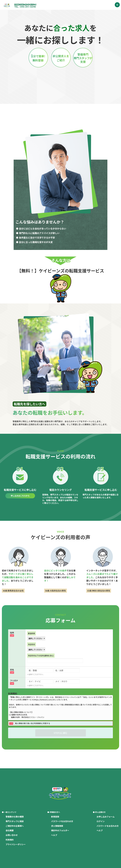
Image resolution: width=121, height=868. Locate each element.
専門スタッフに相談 (15, 821)
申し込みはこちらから (20, 496)
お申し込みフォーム (106, 817)
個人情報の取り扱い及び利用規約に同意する (32, 723)
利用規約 (10, 840)
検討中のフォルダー (60, 830)
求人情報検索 (57, 826)
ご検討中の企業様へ (15, 826)
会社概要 (10, 830)
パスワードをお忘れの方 (62, 821)
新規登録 (55, 817)
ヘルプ (54, 835)
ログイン (101, 821)
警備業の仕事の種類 (15, 817)
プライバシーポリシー (16, 844)
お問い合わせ (12, 835)
